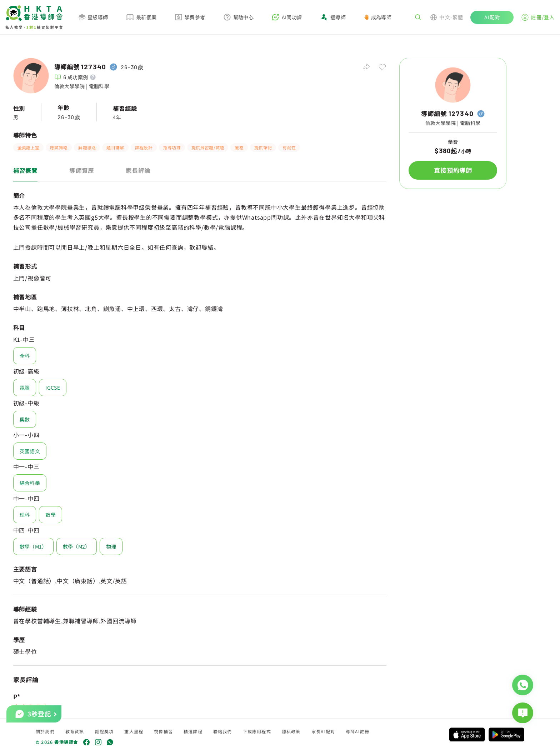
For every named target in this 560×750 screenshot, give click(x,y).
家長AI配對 (323, 731)
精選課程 (193, 731)
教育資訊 (75, 731)
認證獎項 (104, 731)
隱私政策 (291, 731)
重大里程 (134, 731)
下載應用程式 (257, 731)
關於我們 (45, 731)
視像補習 (163, 731)
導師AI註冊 (357, 731)
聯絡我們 (223, 731)
